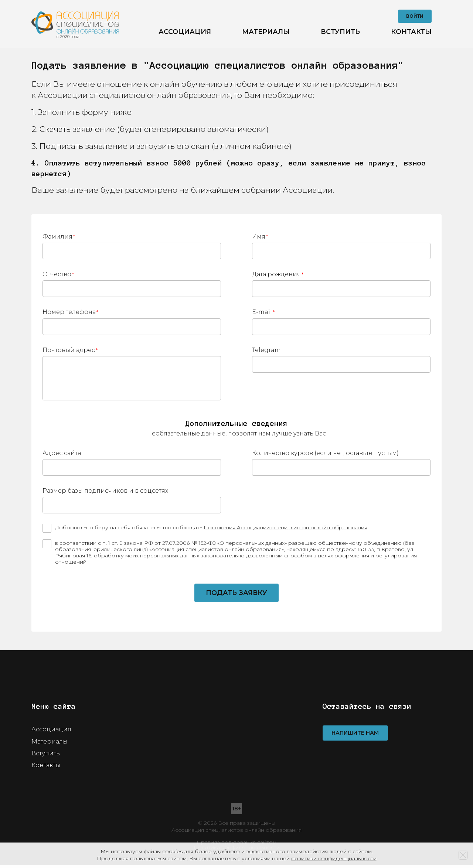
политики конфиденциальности (334, 858)
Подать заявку (237, 596)
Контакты (411, 33)
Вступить (340, 33)
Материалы (266, 33)
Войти (415, 18)
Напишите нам (355, 737)
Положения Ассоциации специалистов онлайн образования (285, 531)
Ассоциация (185, 33)
